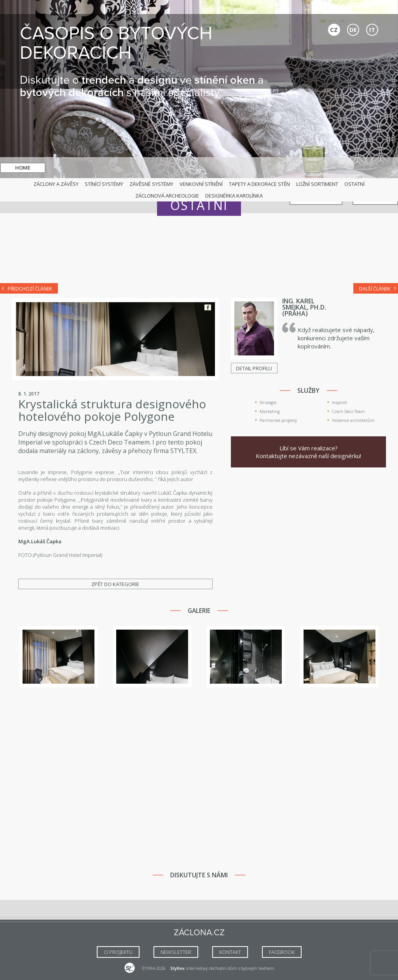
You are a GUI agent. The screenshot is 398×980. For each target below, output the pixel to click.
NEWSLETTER (176, 952)
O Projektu (118, 952)
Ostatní (354, 184)
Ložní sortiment (317, 184)
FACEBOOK (282, 952)
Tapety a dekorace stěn (259, 184)
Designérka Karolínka (234, 196)
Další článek (375, 289)
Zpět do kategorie (115, 584)
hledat (208, 168)
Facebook (208, 307)
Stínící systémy (104, 184)
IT (372, 30)
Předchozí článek (30, 289)
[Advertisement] (199, 254)
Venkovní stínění (201, 184)
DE (353, 30)
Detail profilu (254, 368)
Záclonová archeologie (167, 196)
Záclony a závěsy (56, 184)
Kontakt (375, 168)
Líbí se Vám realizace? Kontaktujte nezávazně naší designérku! (308, 452)
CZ (334, 30)
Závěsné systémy (151, 184)
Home (23, 168)
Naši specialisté (316, 168)
